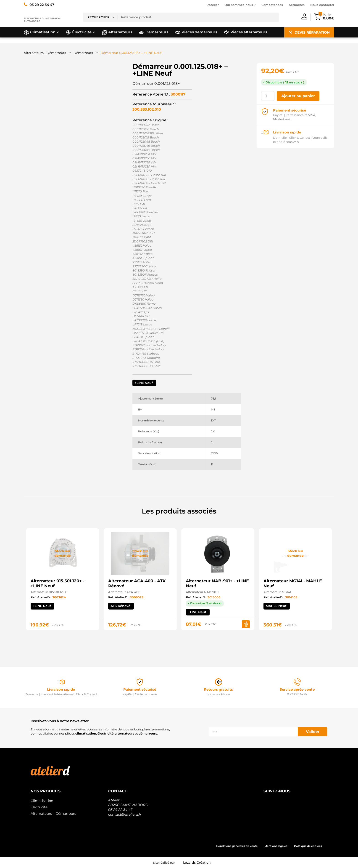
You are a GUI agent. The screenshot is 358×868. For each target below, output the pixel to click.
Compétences (272, 5)
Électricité (39, 807)
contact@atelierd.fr (125, 814)
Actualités (297, 5)
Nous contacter (322, 5)
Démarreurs (83, 53)
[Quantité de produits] (268, 96)
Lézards (197, 863)
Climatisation (42, 801)
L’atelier (213, 5)
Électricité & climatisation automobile (42, 20)
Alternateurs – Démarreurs (53, 813)
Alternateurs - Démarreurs (45, 53)
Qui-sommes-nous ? (240, 5)
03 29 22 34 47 (120, 810)
